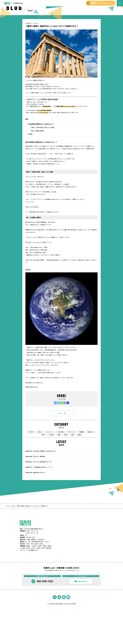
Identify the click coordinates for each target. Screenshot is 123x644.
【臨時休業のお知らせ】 (36, 502)
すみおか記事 (60, 461)
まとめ (30, 163)
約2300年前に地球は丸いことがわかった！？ (41, 153)
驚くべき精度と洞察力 (37, 160)
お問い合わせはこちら (32, 416)
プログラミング (71, 461)
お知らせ (36, 53)
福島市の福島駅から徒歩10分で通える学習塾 (65, 633)
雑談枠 (79, 464)
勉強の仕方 (91, 461)
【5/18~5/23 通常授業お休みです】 (39, 491)
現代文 (66, 464)
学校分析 (52, 464)
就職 (59, 464)
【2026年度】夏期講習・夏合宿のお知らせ (41, 481)
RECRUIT (31, 461)
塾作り (44, 464)
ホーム (8, 535)
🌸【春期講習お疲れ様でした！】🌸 (39, 497)
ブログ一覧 (61, 443)
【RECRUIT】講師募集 (35, 486)
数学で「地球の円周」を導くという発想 (43, 157)
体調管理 (82, 461)
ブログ (13, 535)
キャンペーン (50, 461)
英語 (73, 464)
